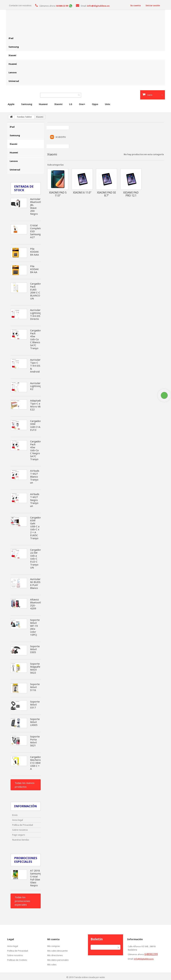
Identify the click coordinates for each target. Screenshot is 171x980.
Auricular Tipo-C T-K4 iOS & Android (35, 365)
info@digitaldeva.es (144, 958)
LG (71, 103)
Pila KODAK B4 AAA (35, 251)
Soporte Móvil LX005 (35, 721)
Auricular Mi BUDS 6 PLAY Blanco (35, 582)
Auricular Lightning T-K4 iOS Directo (36, 313)
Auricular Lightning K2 (36, 385)
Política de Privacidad (23, 824)
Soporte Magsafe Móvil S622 (35, 667)
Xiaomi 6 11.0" (82, 192)
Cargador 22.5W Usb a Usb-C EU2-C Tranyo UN (36, 558)
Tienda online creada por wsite (89, 976)
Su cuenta (134, 5)
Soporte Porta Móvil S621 (35, 740)
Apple (11, 103)
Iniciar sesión (152, 5)
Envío (15, 814)
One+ (82, 103)
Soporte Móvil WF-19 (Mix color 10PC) (35, 626)
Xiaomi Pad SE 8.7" (107, 193)
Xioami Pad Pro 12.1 (131, 193)
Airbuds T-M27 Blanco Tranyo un (35, 476)
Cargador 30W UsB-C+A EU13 (36, 424)
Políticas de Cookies (17, 959)
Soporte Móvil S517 (35, 704)
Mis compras (54, 945)
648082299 (151, 953)
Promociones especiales (26, 859)
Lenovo (13, 72)
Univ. (108, 103)
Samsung (14, 47)
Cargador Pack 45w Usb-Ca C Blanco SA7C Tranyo (36, 338)
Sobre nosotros (20, 829)
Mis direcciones (55, 954)
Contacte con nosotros (20, 5)
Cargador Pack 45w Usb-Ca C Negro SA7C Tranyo (36, 449)
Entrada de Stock (24, 187)
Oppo (95, 103)
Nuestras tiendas (21, 839)
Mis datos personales (58, 959)
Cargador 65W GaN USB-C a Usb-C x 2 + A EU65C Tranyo (36, 527)
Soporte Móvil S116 (35, 686)
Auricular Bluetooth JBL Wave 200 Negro (36, 205)
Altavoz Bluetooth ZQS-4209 (36, 603)
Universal (14, 81)
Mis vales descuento (57, 950)
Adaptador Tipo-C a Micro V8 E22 (36, 404)
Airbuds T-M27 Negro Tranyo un (35, 499)
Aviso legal (18, 819)
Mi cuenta (53, 938)
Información (25, 805)
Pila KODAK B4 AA (34, 268)
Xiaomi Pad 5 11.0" (58, 193)
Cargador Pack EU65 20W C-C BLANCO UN (36, 290)
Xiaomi (12, 55)
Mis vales (52, 964)
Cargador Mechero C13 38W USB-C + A (36, 762)
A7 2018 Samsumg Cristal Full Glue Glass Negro (36, 877)
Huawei (13, 64)
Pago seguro (19, 834)
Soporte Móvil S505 (35, 648)
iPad (11, 38)
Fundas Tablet (24, 116)
